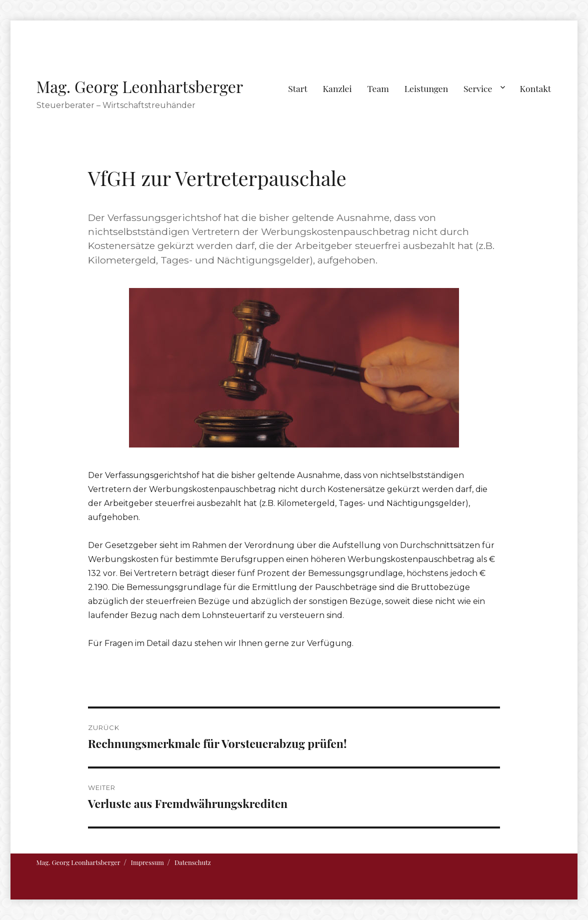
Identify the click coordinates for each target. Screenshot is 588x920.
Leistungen (426, 88)
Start (298, 88)
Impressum (147, 862)
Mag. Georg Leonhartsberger (140, 86)
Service (478, 88)
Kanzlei (337, 88)
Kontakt (536, 88)
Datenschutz (193, 862)
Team (378, 88)
